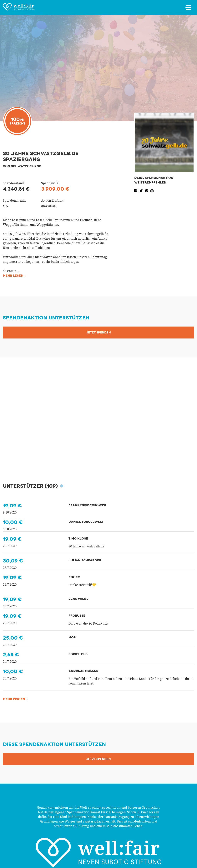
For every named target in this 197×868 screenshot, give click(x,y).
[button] (136, 190)
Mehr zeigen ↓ (15, 699)
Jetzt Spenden (98, 333)
